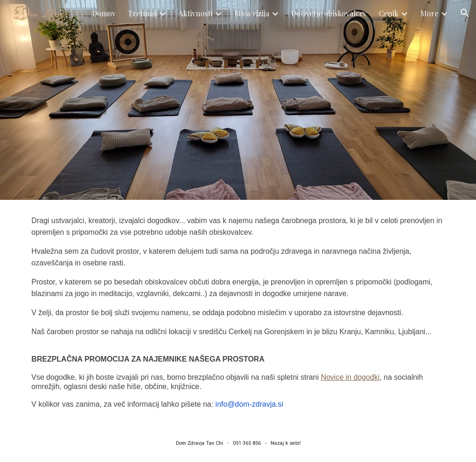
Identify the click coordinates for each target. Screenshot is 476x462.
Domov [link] (104, 13)
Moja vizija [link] (252, 13)
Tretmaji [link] (142, 13)
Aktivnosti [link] (195, 13)
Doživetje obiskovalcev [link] (329, 13)
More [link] (429, 13)
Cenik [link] (389, 13)
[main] (238, 312)
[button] (465, 13)
